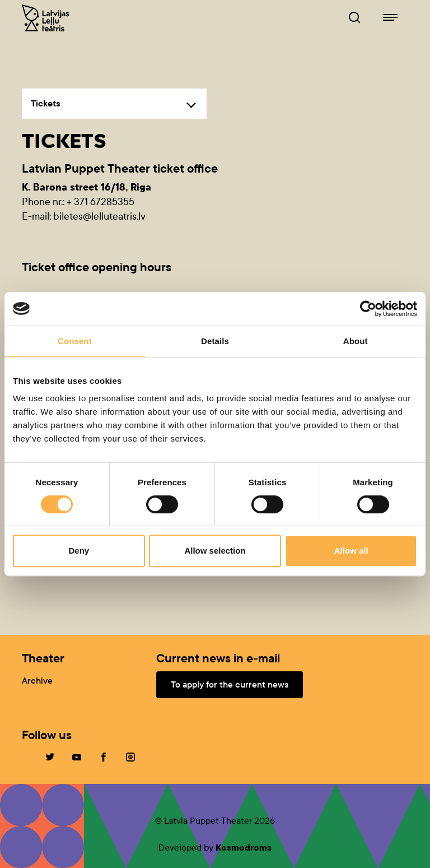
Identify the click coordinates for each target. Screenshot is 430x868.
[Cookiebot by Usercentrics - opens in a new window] (368, 309)
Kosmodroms (244, 848)
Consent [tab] (75, 341)
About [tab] (356, 341)
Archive (37, 681)
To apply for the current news (230, 684)
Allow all (351, 551)
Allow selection (215, 551)
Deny (79, 551)
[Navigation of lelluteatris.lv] (390, 18)
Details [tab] (215, 341)
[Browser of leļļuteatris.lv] (354, 18)
